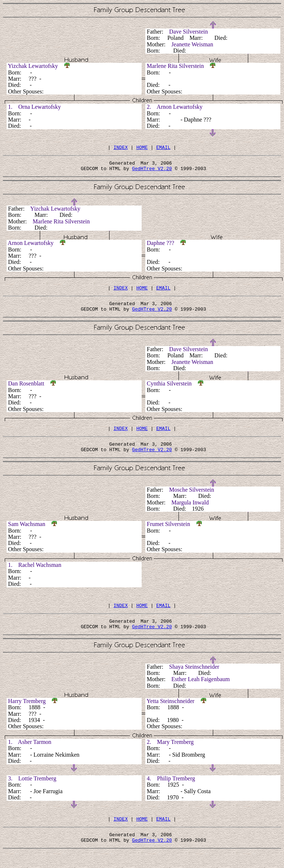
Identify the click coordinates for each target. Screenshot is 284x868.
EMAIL (163, 148)
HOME (142, 148)
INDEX (121, 148)
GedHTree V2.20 (152, 172)
